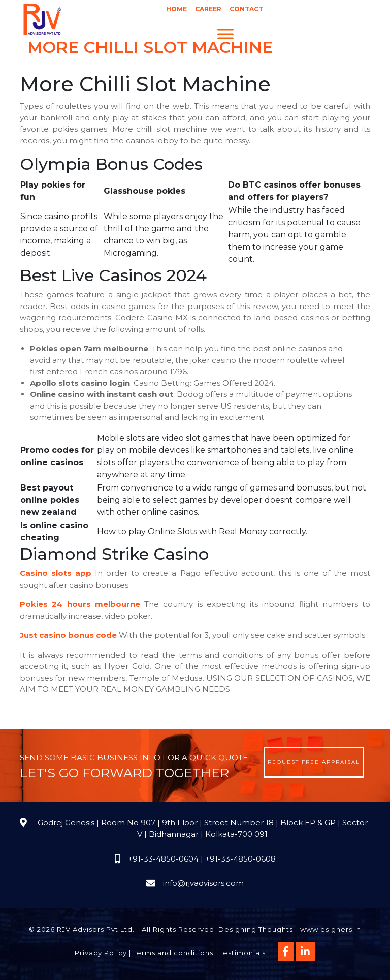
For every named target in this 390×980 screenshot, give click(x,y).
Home (176, 9)
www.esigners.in (331, 929)
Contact (246, 9)
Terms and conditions (173, 953)
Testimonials (242, 953)
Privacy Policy (101, 953)
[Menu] (225, 34)
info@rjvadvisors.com (203, 883)
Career (208, 9)
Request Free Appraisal (314, 762)
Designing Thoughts (256, 929)
